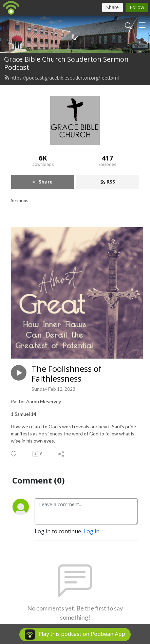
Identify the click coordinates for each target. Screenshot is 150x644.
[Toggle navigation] (142, 25)
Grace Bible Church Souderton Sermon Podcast (66, 63)
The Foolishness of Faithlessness (67, 374)
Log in (91, 531)
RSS (108, 182)
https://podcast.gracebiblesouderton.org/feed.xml (61, 78)
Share (43, 182)
